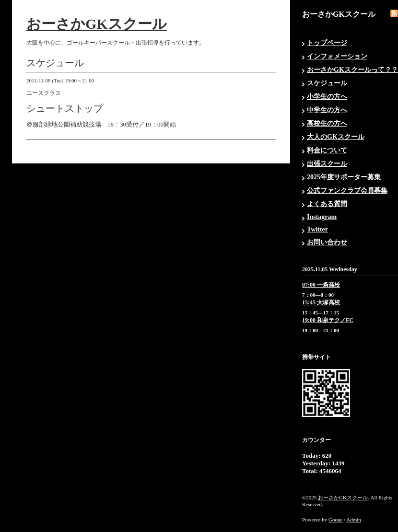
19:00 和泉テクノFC (328, 320)
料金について (327, 150)
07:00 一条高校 (321, 285)
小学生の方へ (327, 97)
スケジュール (327, 83)
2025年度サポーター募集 (344, 177)
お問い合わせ (327, 242)
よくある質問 (327, 204)
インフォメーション (337, 56)
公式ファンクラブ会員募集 (347, 191)
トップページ (327, 43)
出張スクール (327, 164)
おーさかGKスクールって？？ (352, 70)
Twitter (317, 229)
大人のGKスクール (336, 137)
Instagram (322, 217)
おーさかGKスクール (97, 24)
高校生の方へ (327, 123)
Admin (354, 520)
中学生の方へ (327, 110)
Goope (335, 520)
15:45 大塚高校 (321, 302)
